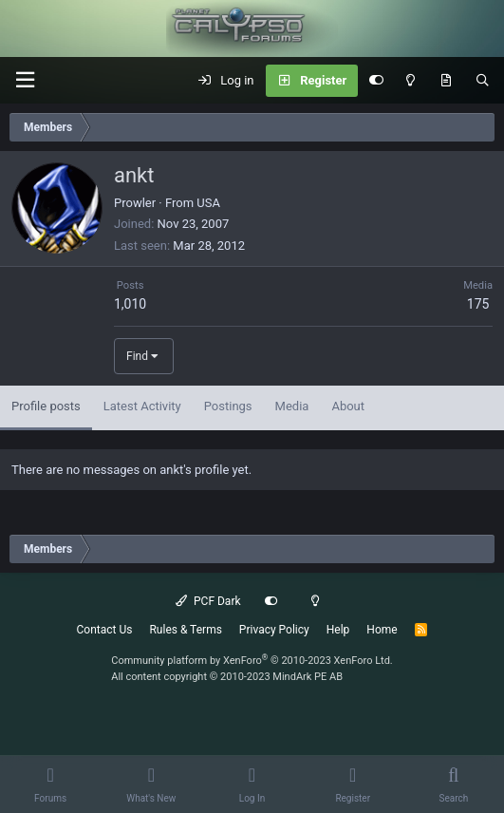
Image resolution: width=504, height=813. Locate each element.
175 (478, 304)
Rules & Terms (185, 630)
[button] (25, 80)
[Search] (483, 81)
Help (338, 630)
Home (382, 630)
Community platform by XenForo (252, 661)
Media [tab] (292, 406)
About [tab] (348, 406)
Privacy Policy (274, 630)
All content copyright (227, 677)
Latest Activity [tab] (142, 406)
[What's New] (446, 81)
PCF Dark (208, 601)
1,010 (130, 304)
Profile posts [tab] (46, 406)
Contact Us (105, 630)
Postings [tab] (228, 406)
